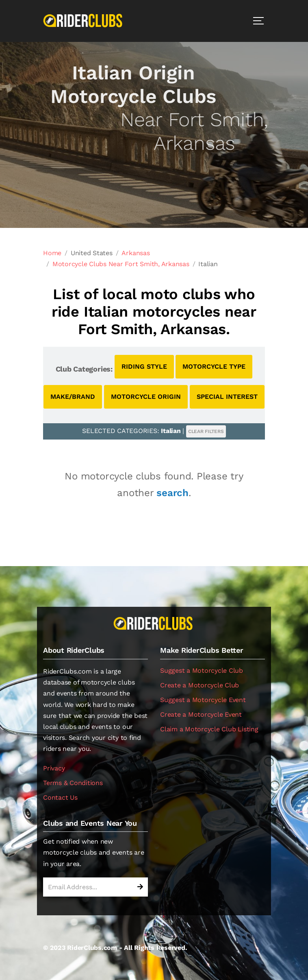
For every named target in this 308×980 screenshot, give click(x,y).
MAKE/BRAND (73, 397)
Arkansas (136, 253)
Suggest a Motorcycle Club (202, 670)
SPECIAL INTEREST (227, 397)
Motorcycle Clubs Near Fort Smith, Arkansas (121, 264)
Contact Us (60, 797)
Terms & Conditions (73, 783)
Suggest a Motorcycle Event (203, 700)
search (172, 493)
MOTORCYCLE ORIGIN (146, 397)
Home (52, 253)
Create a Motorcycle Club (200, 685)
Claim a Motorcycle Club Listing (209, 729)
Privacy (54, 768)
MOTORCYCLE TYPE (214, 366)
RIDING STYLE (144, 366)
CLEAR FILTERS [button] (206, 431)
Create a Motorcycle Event (201, 714)
